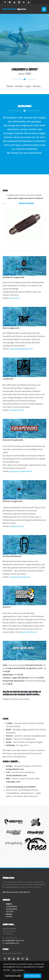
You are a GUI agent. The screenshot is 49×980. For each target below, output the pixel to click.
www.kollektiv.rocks (12, 943)
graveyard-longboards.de (21, 471)
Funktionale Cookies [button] (13, 976)
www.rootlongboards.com (21, 349)
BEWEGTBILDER (26, 203)
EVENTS (9, 904)
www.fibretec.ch (17, 526)
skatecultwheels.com (16, 775)
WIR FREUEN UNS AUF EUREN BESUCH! (16, 892)
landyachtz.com (17, 410)
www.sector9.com (29, 632)
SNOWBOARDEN (12, 909)
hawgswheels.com (15, 769)
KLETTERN (10, 912)
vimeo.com (15, 298)
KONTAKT (9, 917)
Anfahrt (9, 914)
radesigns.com (13, 782)
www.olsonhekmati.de (20, 577)
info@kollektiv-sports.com (15, 940)
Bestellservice (24, 106)
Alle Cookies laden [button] (32, 976)
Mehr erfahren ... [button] (18, 970)
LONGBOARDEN (12, 906)
